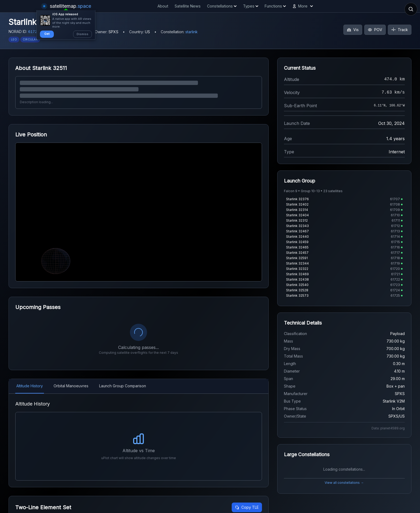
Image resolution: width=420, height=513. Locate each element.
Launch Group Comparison (123, 386)
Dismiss (82, 34)
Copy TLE (247, 507)
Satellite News (188, 6)
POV (375, 30)
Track (400, 30)
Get (47, 34)
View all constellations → (344, 483)
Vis (353, 30)
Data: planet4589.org (388, 428)
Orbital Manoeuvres (71, 386)
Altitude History (30, 386)
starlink (192, 32)
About (163, 6)
